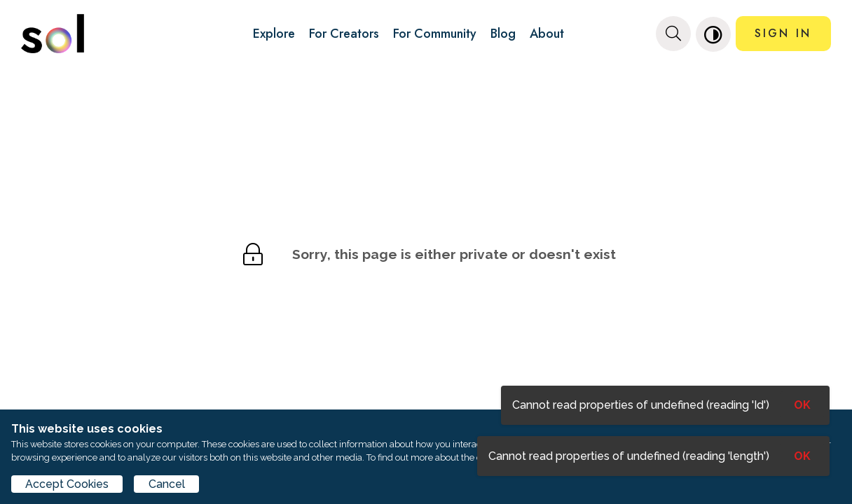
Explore (274, 34)
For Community (435, 34)
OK (802, 456)
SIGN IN (783, 33)
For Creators (344, 34)
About (547, 34)
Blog (503, 34)
